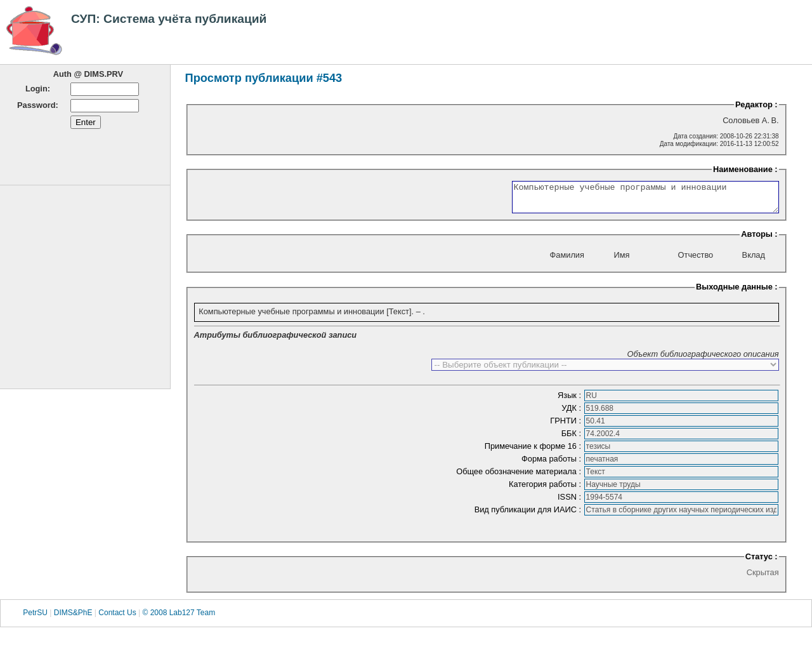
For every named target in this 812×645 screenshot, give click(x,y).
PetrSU (35, 619)
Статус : (762, 562)
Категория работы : (546, 490)
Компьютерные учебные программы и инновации (630, 200)
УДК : (572, 414)
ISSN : (571, 502)
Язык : (571, 401)
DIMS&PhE (73, 619)
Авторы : (759, 240)
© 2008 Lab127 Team (179, 619)
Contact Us (117, 619)
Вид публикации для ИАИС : (529, 515)
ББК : (573, 439)
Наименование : (745, 169)
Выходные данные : (737, 292)
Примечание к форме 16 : (534, 452)
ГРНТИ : (566, 426)
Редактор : (756, 104)
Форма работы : (553, 464)
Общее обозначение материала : (520, 477)
